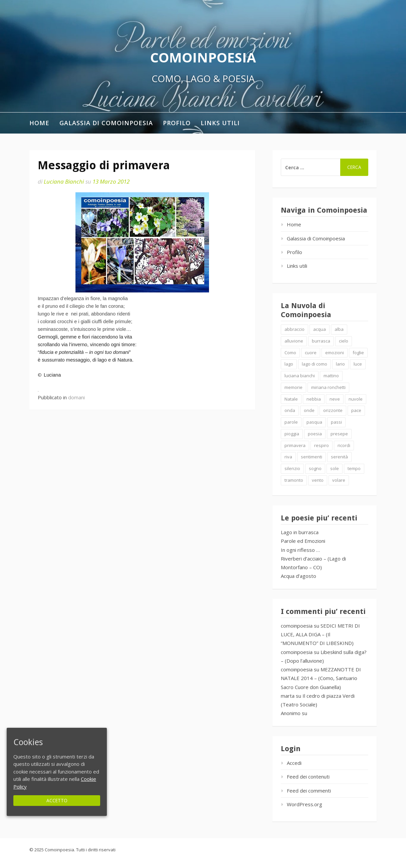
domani (76, 397)
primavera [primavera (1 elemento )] (295, 445)
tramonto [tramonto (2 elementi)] (294, 480)
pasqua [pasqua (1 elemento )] (314, 422)
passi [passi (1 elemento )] (336, 422)
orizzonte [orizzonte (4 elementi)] (333, 410)
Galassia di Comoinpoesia (106, 123)
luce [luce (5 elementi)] (358, 364)
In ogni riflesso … (300, 550)
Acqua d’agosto (298, 576)
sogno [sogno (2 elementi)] (315, 468)
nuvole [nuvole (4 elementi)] (356, 399)
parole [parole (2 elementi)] (291, 422)
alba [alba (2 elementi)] (339, 329)
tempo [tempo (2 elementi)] (354, 468)
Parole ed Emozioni (303, 541)
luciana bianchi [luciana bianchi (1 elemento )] (300, 376)
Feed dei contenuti (308, 777)
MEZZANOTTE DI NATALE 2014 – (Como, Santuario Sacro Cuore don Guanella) (321, 678)
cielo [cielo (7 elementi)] (344, 341)
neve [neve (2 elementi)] (335, 399)
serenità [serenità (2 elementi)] (339, 457)
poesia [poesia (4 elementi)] (315, 434)
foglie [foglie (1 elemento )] (358, 353)
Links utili (220, 123)
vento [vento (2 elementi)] (318, 480)
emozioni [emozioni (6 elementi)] (335, 353)
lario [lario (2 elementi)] (340, 364)
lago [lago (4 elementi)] (289, 364)
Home (39, 123)
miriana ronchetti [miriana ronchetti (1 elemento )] (328, 387)
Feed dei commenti (309, 791)
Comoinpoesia (203, 57)
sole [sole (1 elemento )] (335, 468)
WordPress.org (304, 804)
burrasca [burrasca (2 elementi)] (321, 341)
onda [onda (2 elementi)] (290, 410)
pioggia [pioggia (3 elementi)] (292, 434)
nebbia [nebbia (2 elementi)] (314, 399)
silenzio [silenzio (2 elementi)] (292, 468)
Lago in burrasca (300, 532)
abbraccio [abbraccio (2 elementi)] (294, 329)
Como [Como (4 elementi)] (290, 353)
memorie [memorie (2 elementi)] (293, 387)
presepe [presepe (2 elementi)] (339, 434)
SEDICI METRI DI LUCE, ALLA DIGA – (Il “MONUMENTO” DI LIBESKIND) (320, 634)
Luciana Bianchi (64, 181)
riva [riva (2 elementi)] (288, 457)
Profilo (177, 123)
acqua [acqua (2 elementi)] (320, 329)
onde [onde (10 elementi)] (309, 410)
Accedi (294, 763)
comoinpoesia (297, 626)
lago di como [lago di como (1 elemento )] (315, 364)
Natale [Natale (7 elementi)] (291, 399)
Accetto (57, 800)
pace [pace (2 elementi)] (356, 410)
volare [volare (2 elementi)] (339, 480)
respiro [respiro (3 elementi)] (322, 445)
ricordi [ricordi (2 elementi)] (344, 445)
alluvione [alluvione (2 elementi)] (294, 341)
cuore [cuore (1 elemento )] (311, 353)
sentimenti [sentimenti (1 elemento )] (312, 457)
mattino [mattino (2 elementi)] (331, 376)
